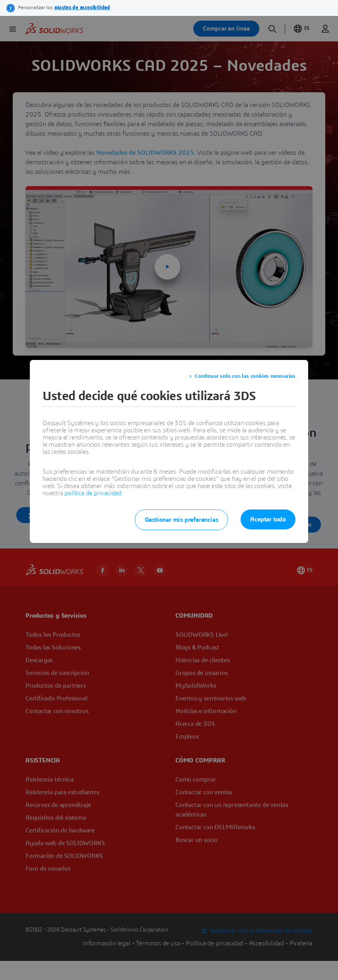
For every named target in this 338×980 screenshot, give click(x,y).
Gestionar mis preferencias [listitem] (182, 520)
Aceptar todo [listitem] (268, 519)
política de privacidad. (94, 493)
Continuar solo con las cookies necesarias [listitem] (245, 376)
